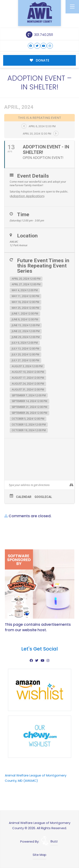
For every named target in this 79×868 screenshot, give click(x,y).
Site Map (39, 855)
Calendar (24, 497)
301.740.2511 (39, 35)
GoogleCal (43, 497)
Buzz (54, 841)
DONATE (39, 60)
